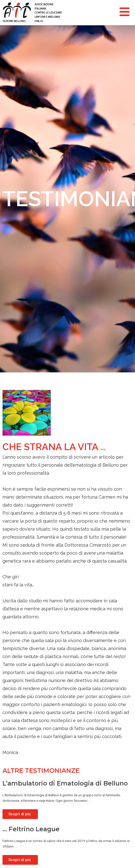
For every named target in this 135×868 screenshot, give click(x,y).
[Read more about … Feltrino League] (20, 860)
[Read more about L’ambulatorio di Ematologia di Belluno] (20, 814)
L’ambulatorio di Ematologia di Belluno (65, 783)
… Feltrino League (31, 829)
